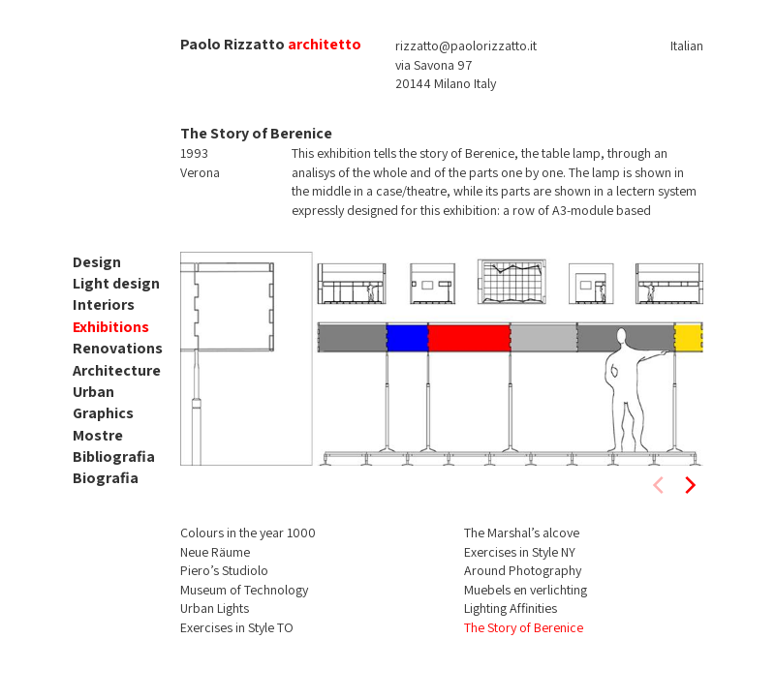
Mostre (98, 435)
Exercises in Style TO (237, 627)
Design (97, 262)
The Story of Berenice (524, 627)
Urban (93, 392)
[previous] (660, 485)
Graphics (103, 413)
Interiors (104, 304)
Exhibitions (111, 327)
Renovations (118, 348)
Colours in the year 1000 (248, 533)
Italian (687, 46)
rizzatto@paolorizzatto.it (466, 46)
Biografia (106, 478)
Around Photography (523, 570)
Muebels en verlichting (526, 590)
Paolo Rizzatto (233, 44)
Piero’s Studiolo (224, 570)
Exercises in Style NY (520, 552)
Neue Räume (215, 552)
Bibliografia (114, 457)
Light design (116, 283)
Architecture (117, 370)
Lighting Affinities (511, 608)
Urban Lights (215, 608)
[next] (689, 485)
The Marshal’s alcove (522, 533)
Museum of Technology (244, 590)
